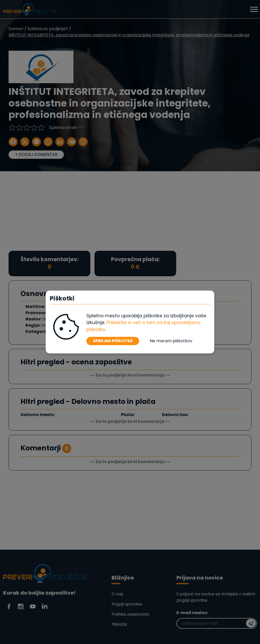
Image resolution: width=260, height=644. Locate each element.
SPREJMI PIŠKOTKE (113, 341)
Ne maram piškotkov (171, 341)
